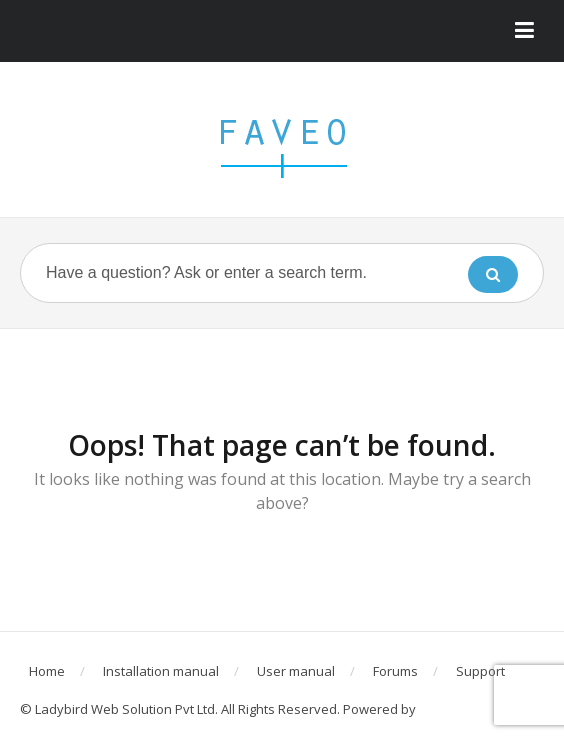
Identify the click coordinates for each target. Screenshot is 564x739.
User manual (296, 671)
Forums (395, 671)
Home (47, 671)
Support (480, 671)
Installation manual (161, 671)
